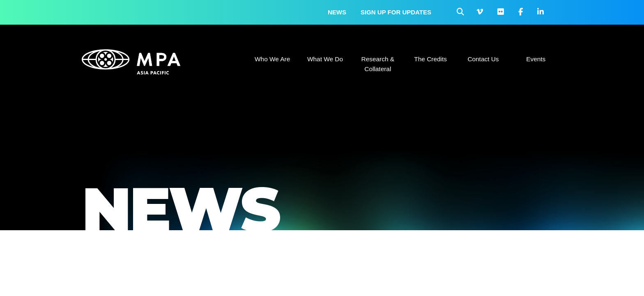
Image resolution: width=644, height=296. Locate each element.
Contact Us (483, 59)
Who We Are (272, 59)
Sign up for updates (396, 12)
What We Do (325, 59)
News (337, 12)
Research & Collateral (378, 64)
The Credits (430, 59)
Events (536, 59)
